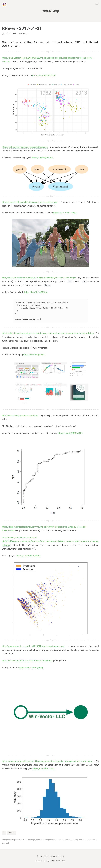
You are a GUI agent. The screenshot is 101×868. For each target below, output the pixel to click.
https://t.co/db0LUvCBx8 (44, 75)
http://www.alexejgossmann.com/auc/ (20, 416)
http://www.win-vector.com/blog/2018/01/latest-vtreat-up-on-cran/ (33, 646)
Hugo (48, 861)
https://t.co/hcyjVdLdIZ (42, 158)
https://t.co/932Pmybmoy (31, 668)
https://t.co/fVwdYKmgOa (65, 213)
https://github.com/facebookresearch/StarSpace (25, 147)
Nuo (64, 861)
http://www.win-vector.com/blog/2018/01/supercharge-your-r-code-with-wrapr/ (39, 278)
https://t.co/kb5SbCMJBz (28, 556)
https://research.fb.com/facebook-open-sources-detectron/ (30, 202)
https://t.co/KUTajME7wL (36, 292)
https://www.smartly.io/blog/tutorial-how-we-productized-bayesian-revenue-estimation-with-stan (47, 761)
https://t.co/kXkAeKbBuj (44, 769)
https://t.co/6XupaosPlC (35, 355)
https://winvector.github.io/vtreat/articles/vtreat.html (27, 661)
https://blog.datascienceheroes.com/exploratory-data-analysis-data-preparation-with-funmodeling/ (48, 333)
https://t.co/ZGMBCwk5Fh (70, 433)
